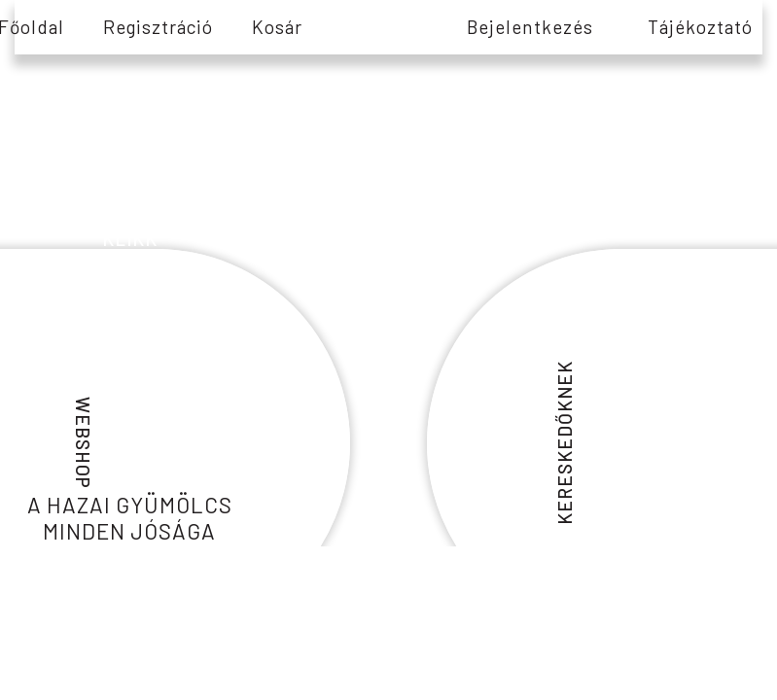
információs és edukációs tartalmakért (129, 196)
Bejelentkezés (530, 27)
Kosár (277, 27)
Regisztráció (158, 27)
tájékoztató (700, 27)
